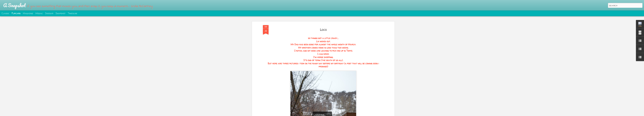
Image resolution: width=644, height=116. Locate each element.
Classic (5, 13)
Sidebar (49, 13)
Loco (323, 27)
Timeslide (73, 13)
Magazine (28, 13)
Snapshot (61, 13)
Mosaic (39, 13)
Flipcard (16, 13)
